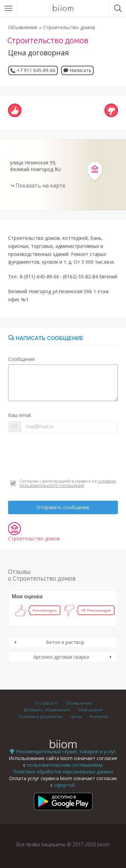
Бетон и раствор (65, 642)
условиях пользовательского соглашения (68, 483)
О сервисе (46, 703)
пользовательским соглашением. (65, 765)
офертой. (65, 785)
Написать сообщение (46, 338)
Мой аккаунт (91, 710)
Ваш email (19, 415)
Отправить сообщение (63, 507)
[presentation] (59, 455)
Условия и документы (40, 717)
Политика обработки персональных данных (63, 772)
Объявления (23, 27)
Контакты (99, 717)
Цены (76, 717)
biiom (63, 8)
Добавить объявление (47, 710)
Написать (77, 70)
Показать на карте (40, 185)
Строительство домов (69, 27)
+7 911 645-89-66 (36, 70)
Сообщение (22, 359)
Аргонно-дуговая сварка (61, 657)
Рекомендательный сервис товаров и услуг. (63, 751)
